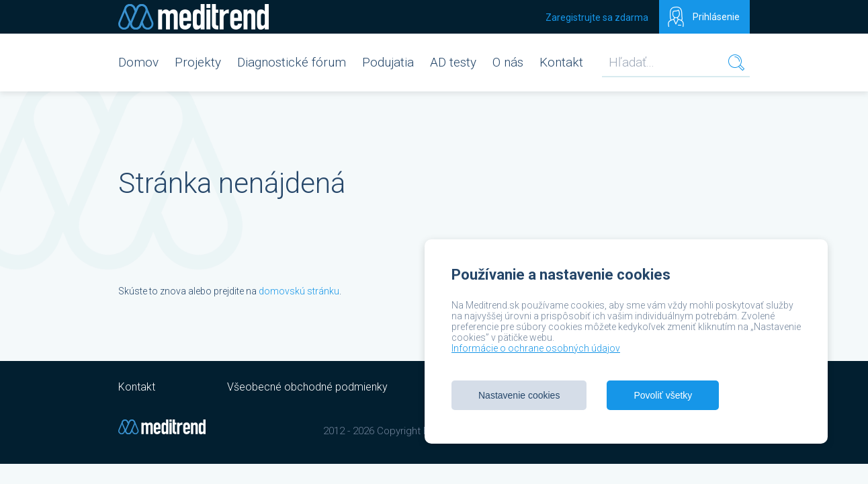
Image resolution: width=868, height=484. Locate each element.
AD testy (453, 62)
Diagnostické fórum (292, 62)
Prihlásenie (716, 17)
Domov (138, 62)
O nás (508, 62)
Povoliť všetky (663, 395)
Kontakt (561, 62)
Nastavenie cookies (519, 395)
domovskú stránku (299, 291)
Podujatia (388, 62)
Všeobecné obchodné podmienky (307, 387)
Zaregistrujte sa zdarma (597, 17)
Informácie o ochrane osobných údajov (536, 348)
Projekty (198, 62)
